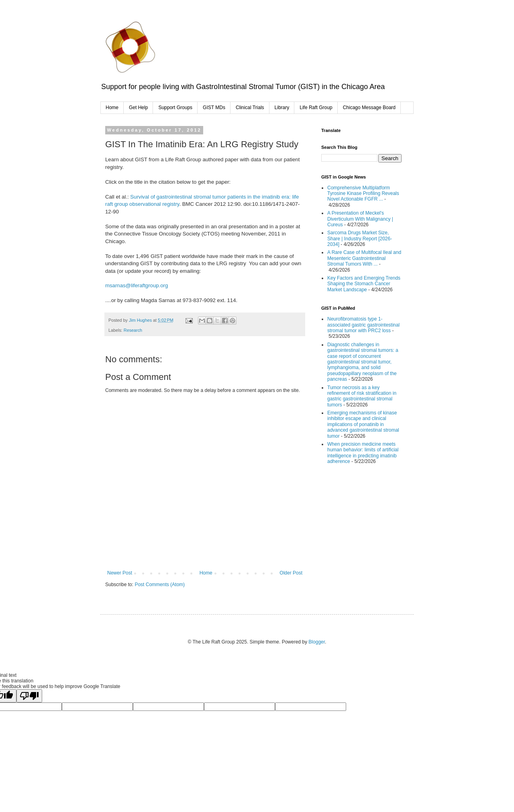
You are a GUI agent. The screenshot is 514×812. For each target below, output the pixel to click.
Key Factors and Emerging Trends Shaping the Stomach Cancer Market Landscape (364, 284)
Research (133, 330)
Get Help (138, 108)
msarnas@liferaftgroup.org (137, 285)
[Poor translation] (29, 696)
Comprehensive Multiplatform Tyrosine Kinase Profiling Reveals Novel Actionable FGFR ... (363, 194)
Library (282, 108)
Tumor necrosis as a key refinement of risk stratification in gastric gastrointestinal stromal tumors (362, 396)
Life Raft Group (316, 108)
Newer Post (120, 573)
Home (112, 108)
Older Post (291, 573)
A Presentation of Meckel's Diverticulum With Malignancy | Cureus (360, 219)
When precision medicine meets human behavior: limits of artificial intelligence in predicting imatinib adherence (363, 453)
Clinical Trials (250, 108)
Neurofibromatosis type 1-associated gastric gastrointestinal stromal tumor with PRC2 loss (363, 325)
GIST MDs (214, 108)
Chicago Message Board (369, 108)
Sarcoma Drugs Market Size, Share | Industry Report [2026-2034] (360, 239)
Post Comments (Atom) (160, 585)
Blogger (317, 642)
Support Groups (175, 108)
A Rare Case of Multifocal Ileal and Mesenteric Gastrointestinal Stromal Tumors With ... (364, 258)
